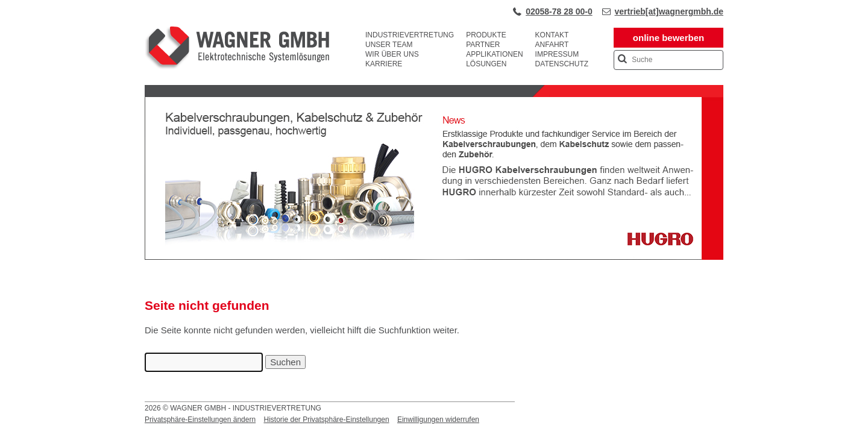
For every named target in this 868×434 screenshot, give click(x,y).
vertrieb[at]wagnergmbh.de (669, 11)
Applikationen (494, 54)
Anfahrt (552, 45)
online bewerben (668, 38)
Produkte (486, 35)
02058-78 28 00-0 (559, 11)
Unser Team (389, 45)
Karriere (384, 64)
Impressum (557, 54)
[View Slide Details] (434, 257)
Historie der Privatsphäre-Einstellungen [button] (326, 420)
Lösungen (486, 64)
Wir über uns (392, 54)
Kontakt (552, 35)
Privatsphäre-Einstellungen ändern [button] (200, 420)
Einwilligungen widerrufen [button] (438, 420)
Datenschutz (562, 64)
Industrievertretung (410, 35)
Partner (483, 45)
